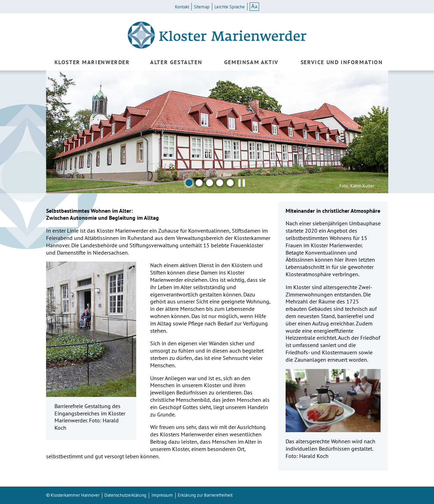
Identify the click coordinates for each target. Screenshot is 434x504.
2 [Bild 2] (199, 183)
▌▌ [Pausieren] (242, 183)
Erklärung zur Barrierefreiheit (205, 495)
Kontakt (182, 7)
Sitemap (202, 7)
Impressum (162, 495)
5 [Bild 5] (230, 183)
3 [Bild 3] (209, 183)
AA (254, 6)
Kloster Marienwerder (92, 62)
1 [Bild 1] (189, 183)
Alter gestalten (176, 62)
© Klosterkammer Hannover (73, 495)
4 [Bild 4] (220, 183)
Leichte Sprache (230, 7)
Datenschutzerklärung (125, 495)
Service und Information (342, 62)
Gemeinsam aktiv (251, 62)
